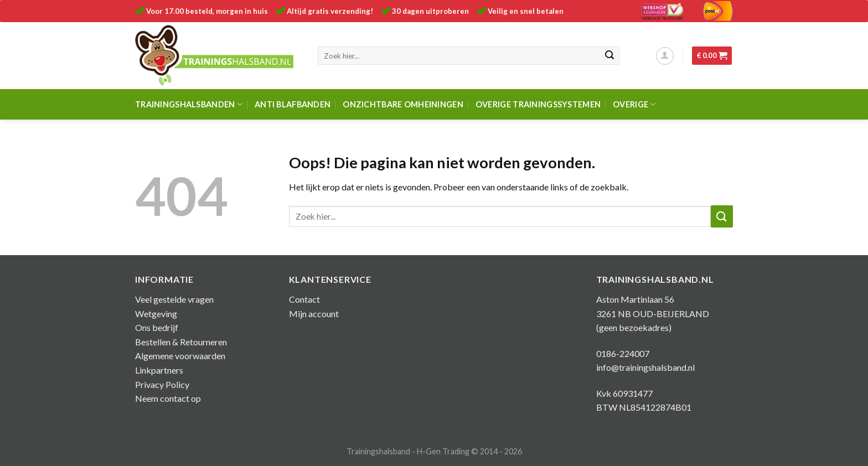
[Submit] (609, 56)
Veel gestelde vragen (174, 299)
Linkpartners (159, 370)
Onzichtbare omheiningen (403, 104)
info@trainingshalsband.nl (645, 367)
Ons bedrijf (157, 327)
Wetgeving (156, 314)
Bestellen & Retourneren (181, 342)
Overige (634, 104)
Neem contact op (168, 398)
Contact (304, 299)
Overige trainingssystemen (538, 104)
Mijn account (314, 314)
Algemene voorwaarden (180, 356)
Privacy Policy (162, 384)
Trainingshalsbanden (189, 104)
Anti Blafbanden (293, 104)
